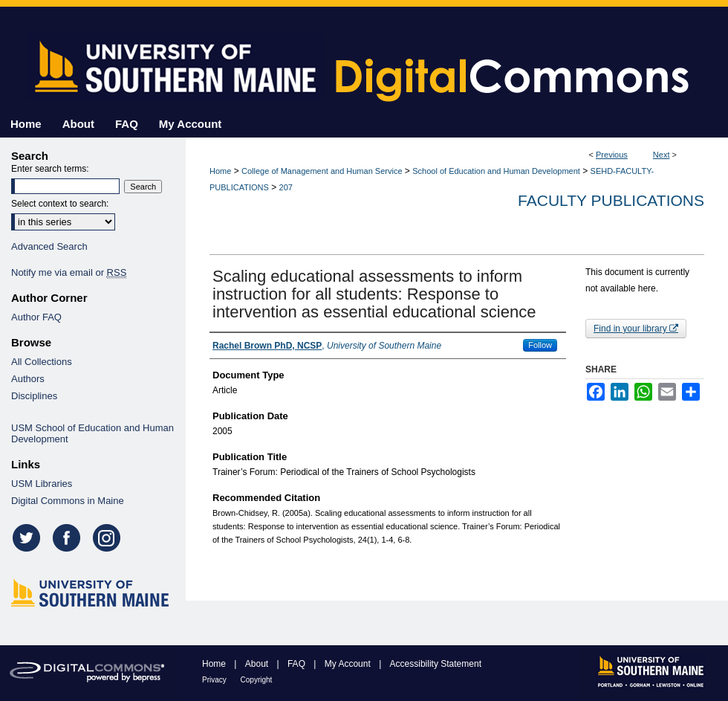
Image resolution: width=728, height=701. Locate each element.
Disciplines (34, 396)
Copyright (257, 680)
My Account (349, 664)
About (258, 664)
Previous (612, 155)
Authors (28, 379)
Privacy (215, 680)
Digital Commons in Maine (68, 501)
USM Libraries (42, 484)
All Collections (42, 362)
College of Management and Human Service (322, 171)
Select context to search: (60, 204)
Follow (540, 345)
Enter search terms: (50, 169)
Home (220, 171)
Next (662, 155)
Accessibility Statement (436, 664)
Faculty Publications (611, 200)
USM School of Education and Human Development (92, 433)
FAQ (298, 664)
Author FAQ (36, 317)
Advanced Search (49, 246)
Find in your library (636, 329)
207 (286, 187)
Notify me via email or (69, 272)
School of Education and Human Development (496, 171)
